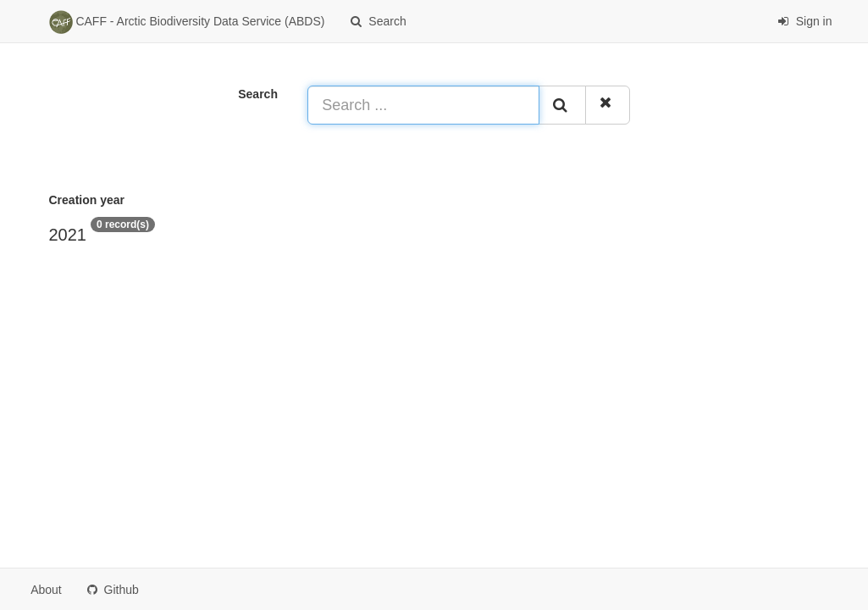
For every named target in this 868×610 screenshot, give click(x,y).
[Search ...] (423, 105)
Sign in (805, 21)
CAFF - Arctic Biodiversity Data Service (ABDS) (187, 22)
